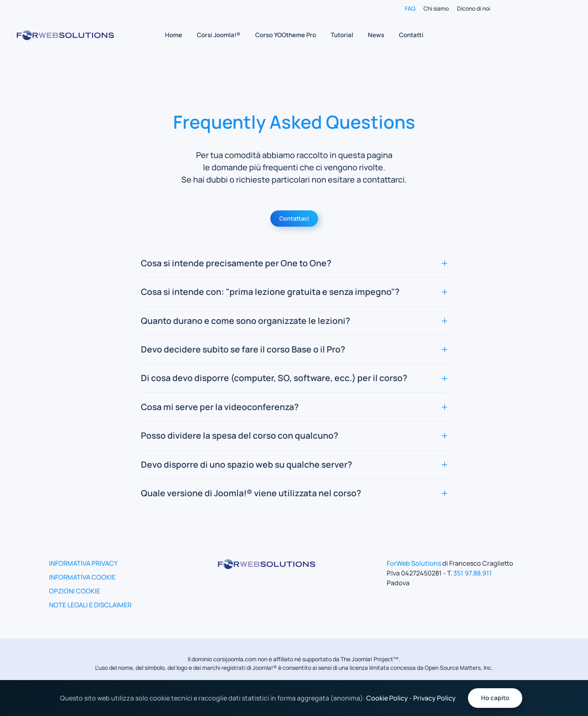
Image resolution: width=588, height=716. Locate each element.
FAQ (410, 8)
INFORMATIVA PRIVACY (83, 563)
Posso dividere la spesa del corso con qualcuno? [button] (294, 435)
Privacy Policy (434, 698)
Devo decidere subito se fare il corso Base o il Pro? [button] (294, 349)
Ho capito (495, 698)
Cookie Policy (387, 698)
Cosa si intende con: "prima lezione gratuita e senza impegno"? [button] (294, 292)
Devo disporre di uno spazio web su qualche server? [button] (294, 464)
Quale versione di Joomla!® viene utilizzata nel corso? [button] (294, 493)
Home (174, 35)
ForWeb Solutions (414, 563)
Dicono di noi (473, 8)
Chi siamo (436, 8)
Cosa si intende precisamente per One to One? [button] (294, 263)
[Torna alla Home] (65, 35)
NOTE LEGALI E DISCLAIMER (90, 605)
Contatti (411, 35)
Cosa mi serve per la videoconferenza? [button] (294, 407)
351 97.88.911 (473, 573)
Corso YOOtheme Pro (286, 35)
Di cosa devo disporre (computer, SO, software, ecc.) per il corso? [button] (294, 378)
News (376, 35)
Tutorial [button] (342, 35)
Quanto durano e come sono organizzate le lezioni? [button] (294, 321)
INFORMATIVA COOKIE (82, 577)
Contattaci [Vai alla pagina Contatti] (294, 218)
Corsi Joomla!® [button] (219, 35)
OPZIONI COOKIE (75, 591)
